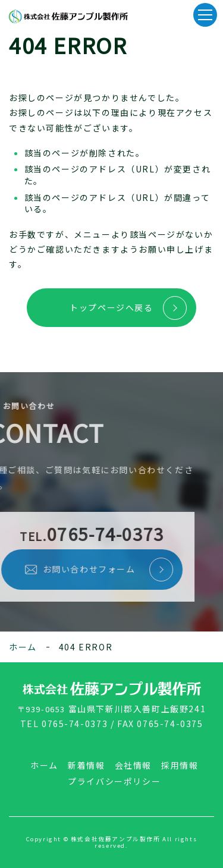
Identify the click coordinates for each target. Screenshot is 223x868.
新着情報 (86, 765)
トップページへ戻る (111, 307)
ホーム (23, 647)
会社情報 (133, 765)
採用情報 (180, 765)
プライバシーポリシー (114, 781)
